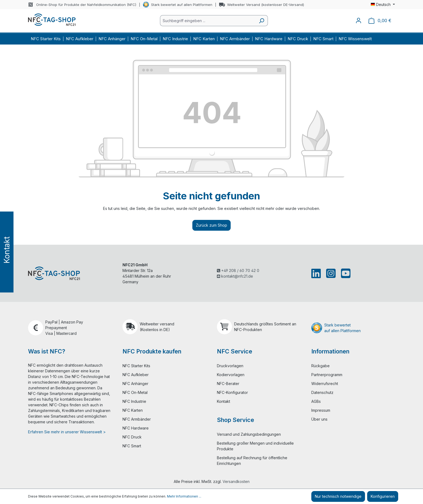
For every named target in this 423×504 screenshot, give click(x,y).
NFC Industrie (134, 401)
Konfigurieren (383, 496)
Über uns (319, 419)
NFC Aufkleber (136, 375)
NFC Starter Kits (136, 366)
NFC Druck (132, 437)
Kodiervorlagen (231, 375)
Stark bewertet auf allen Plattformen (182, 5)
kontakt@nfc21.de (235, 276)
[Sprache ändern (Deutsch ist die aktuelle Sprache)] (383, 5)
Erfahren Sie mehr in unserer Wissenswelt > (67, 432)
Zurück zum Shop (211, 225)
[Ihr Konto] (359, 21)
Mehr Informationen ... (184, 496)
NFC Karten (133, 410)
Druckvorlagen (230, 366)
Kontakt (224, 401)
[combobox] (208, 21)
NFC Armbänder (137, 419)
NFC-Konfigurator (232, 392)
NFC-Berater (228, 384)
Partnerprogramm (327, 375)
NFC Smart (132, 446)
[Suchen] (262, 21)
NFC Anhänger (135, 384)
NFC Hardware (136, 428)
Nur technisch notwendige (338, 496)
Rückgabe (320, 366)
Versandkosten (236, 481)
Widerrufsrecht (325, 384)
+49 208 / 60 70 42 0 (238, 270)
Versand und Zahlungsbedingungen (249, 434)
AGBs (316, 401)
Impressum (321, 410)
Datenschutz (322, 392)
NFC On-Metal (135, 392)
